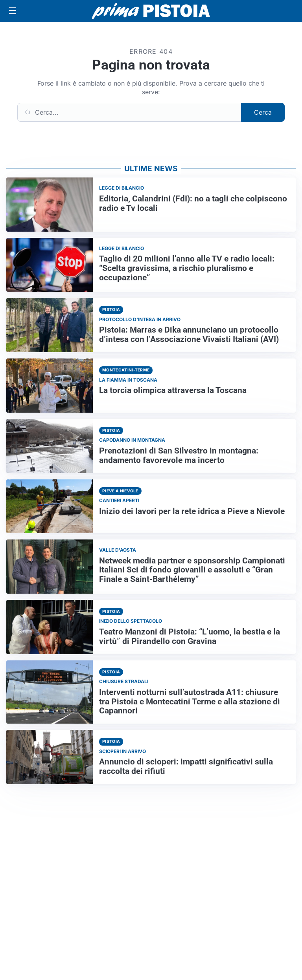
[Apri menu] (13, 11)
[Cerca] (129, 112)
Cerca (263, 112)
